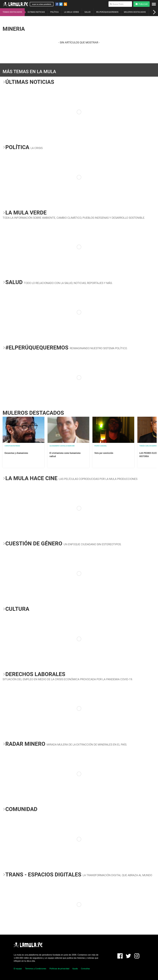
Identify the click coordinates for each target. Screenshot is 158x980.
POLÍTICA (54, 12)
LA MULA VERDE (72, 12)
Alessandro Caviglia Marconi (62, 446)
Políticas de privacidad (59, 969)
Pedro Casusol (101, 446)
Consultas (85, 969)
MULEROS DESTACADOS (135, 12)
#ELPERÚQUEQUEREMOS (107, 12)
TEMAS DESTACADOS (12, 12)
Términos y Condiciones (36, 969)
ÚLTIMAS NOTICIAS (36, 12)
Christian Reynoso (12, 446)
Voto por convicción (104, 453)
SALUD (88, 12)
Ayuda (75, 969)
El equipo (18, 969)
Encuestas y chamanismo (16, 453)
